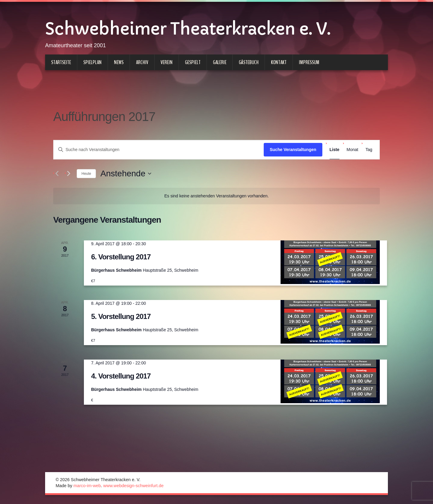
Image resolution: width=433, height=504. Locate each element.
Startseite (61, 62)
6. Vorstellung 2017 (121, 257)
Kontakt (279, 62)
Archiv (142, 62)
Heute (86, 174)
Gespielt (193, 62)
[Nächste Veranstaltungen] (69, 174)
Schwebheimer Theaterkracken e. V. (188, 29)
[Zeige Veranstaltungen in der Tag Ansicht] (369, 150)
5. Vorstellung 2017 (121, 316)
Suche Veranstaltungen (293, 150)
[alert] (216, 196)
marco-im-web (87, 486)
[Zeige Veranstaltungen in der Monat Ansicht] (353, 150)
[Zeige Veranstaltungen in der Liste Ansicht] (335, 150)
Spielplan (92, 62)
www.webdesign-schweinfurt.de (133, 486)
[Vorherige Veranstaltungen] (57, 174)
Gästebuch (249, 62)
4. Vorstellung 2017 (121, 376)
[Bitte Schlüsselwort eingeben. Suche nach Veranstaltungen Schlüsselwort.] (159, 150)
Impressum (309, 62)
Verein (167, 62)
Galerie (220, 62)
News (119, 62)
